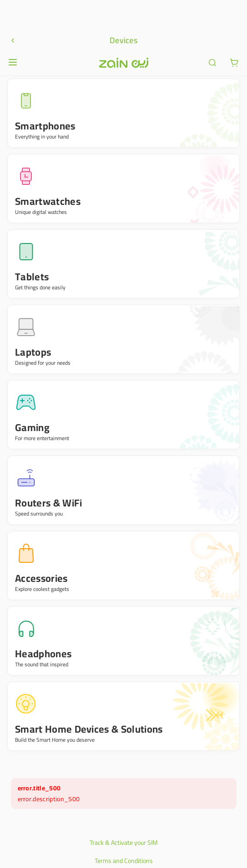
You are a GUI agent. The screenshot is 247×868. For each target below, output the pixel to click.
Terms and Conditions (124, 812)
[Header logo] (124, 14)
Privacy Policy (124, 830)
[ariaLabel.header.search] (212, 14)
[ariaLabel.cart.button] (234, 14)
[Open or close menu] (13, 13)
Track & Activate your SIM (124, 794)
